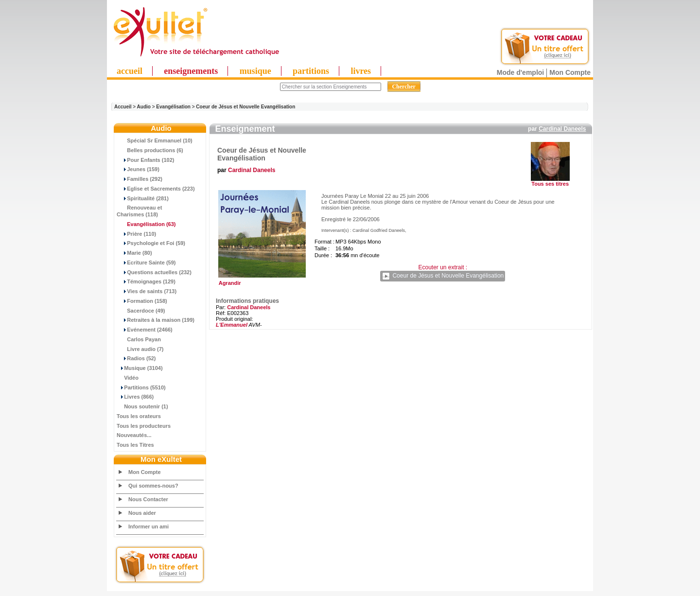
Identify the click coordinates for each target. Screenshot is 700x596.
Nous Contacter (148, 499)
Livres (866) (135, 397)
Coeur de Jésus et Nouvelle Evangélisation (245, 107)
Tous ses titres (550, 184)
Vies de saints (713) (147, 291)
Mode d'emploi (520, 72)
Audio (144, 107)
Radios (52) (136, 358)
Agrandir (261, 280)
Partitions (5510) (141, 387)
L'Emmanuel (232, 325)
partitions (311, 71)
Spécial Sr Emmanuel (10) (155, 140)
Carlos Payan (139, 339)
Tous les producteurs (144, 426)
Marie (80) (134, 253)
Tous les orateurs (139, 416)
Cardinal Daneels (562, 129)
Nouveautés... (134, 435)
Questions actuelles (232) (154, 272)
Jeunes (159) (138, 169)
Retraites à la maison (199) (156, 320)
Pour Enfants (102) (145, 160)
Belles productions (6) (150, 150)
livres (361, 71)
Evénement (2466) (145, 330)
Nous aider (142, 513)
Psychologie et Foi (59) (151, 243)
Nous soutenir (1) (142, 406)
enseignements (191, 71)
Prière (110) (136, 234)
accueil (130, 71)
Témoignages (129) (146, 281)
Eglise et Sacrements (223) (156, 189)
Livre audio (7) (140, 349)
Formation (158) (142, 301)
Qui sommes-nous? (153, 486)
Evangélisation (173, 107)
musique (255, 71)
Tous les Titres (135, 445)
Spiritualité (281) (143, 198)
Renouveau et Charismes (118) (139, 211)
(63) (146, 224)
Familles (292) (140, 179)
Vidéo (128, 378)
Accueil (123, 107)
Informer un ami (149, 526)
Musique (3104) (140, 368)
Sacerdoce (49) (141, 311)
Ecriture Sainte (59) (146, 263)
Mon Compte (570, 72)
